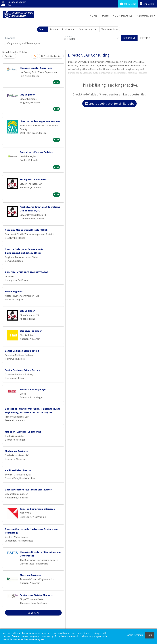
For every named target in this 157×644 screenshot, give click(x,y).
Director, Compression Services (37, 509)
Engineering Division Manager (36, 595)
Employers (147, 4)
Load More (33, 613)
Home (93, 16)
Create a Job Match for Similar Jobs (109, 104)
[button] (146, 38)
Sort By (8, 56)
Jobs (105, 16)
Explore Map (69, 29)
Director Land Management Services (40, 121)
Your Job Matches (88, 29)
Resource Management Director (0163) (26, 230)
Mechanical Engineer (16, 451)
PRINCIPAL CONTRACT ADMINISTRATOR (27, 272)
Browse (54, 29)
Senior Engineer (14, 291)
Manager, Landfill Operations (36, 68)
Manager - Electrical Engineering (23, 432)
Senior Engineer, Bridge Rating (22, 351)
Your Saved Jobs (110, 29)
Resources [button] (145, 16)
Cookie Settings (134, 635)
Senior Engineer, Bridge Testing (22, 370)
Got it (149, 635)
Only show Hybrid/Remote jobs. (24, 43)
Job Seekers (128, 4)
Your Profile (123, 16)
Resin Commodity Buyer (33, 389)
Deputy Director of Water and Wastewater (28, 490)
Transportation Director (33, 179)
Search (43, 29)
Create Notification (51, 56)
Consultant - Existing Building (36, 152)
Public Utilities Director (18, 470)
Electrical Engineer (30, 575)
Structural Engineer (31, 331)
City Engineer (27, 95)
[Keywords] (33, 38)
